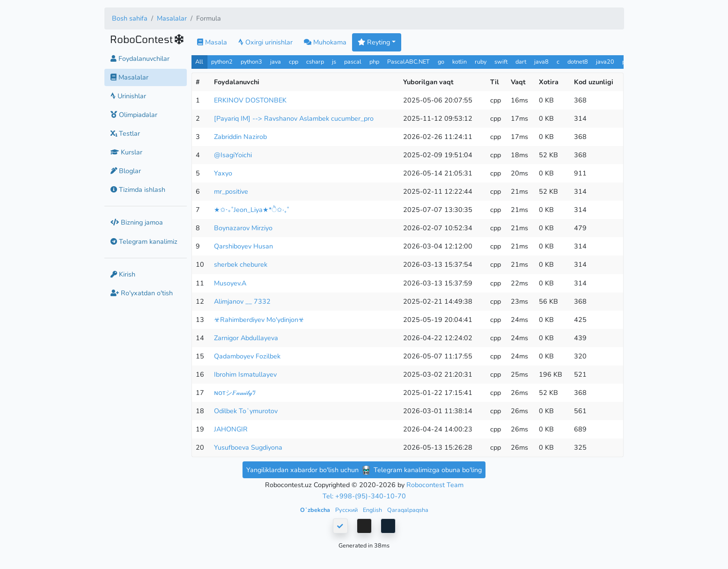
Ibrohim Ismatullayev (245, 374)
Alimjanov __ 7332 (242, 301)
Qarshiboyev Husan (243, 246)
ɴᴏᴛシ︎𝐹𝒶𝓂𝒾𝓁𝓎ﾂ (235, 393)
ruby (481, 62)
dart (521, 62)
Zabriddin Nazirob (240, 137)
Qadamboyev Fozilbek (247, 356)
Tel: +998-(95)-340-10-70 (364, 496)
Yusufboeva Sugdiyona (248, 447)
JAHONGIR (231, 429)
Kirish (123, 274)
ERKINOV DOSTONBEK (250, 100)
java (276, 62)
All (199, 62)
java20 (605, 62)
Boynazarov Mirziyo (243, 228)
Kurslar (126, 152)
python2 (222, 62)
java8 (541, 62)
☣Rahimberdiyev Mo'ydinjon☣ (259, 320)
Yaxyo (223, 173)
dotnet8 (578, 62)
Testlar (125, 133)
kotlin (460, 62)
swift (501, 62)
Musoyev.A (230, 283)
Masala (212, 42)
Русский (347, 510)
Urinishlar (128, 96)
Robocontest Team (435, 485)
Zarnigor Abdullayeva (246, 338)
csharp (315, 62)
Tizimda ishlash (138, 190)
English (373, 510)
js (335, 62)
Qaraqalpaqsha (408, 510)
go (441, 62)
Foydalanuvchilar (140, 58)
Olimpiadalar (134, 115)
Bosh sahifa (130, 18)
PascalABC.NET (408, 62)
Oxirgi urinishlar (265, 42)
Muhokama (325, 42)
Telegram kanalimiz (144, 241)
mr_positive (231, 191)
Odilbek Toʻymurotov (246, 411)
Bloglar (126, 171)
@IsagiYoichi (233, 155)
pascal (353, 62)
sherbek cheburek (241, 264)
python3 (251, 62)
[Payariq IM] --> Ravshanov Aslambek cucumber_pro (294, 118)
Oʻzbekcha (316, 510)
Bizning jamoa (137, 222)
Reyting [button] (374, 42)
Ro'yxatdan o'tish (142, 293)
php (374, 62)
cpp (294, 62)
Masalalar (172, 18)
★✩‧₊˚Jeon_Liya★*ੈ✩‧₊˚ (252, 210)
